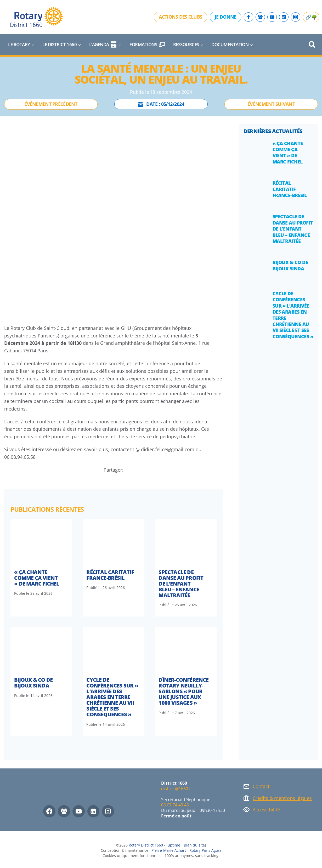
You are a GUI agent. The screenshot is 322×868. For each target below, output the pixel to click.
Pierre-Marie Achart (169, 850)
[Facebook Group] (260, 17)
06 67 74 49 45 (175, 805)
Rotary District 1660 (146, 845)
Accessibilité (266, 810)
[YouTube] (272, 17)
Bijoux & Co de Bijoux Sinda (33, 683)
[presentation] (41, 542)
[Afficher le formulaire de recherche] (312, 45)
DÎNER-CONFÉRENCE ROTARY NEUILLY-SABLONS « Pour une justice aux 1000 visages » (183, 691)
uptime (174, 845)
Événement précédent (51, 104)
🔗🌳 (311, 17)
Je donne (225, 17)
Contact (261, 786)
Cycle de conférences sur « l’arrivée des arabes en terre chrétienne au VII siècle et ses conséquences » (112, 697)
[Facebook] (248, 17)
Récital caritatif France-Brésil (110, 575)
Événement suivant (271, 104)
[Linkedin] (284, 17)
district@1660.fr (177, 789)
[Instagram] (296, 17)
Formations (147, 45)
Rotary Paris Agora (205, 850)
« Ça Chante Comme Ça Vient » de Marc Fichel (37, 578)
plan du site (194, 845)
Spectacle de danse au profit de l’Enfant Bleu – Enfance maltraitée (181, 584)
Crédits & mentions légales (282, 798)
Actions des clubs (180, 17)
